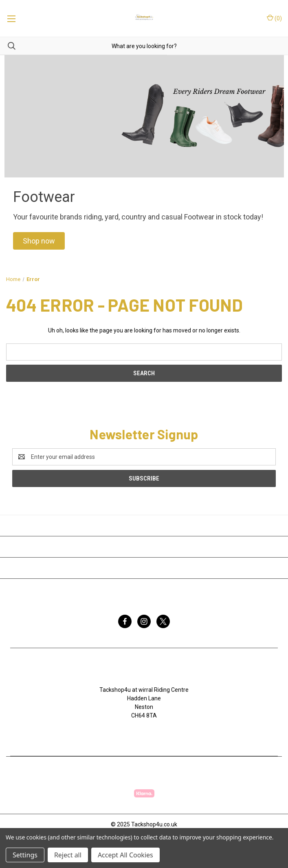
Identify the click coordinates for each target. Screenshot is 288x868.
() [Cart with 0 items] (274, 18)
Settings (25, 855)
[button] (39, 241)
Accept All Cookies (125, 855)
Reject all (68, 855)
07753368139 (148, 733)
